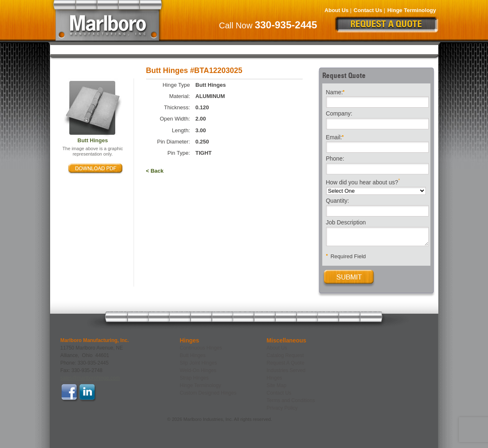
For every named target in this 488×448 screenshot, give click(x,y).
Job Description (346, 223)
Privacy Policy (282, 408)
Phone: (335, 159)
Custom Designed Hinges (393, 49)
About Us (336, 10)
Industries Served (286, 370)
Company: (339, 114)
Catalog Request (285, 355)
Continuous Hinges (91, 49)
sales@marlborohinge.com (90, 378)
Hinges (274, 378)
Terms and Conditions (291, 400)
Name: (335, 92)
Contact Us (368, 10)
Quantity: (338, 201)
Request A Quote (286, 363)
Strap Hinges (324, 49)
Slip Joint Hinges (206, 49)
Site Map (277, 385)
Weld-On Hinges (268, 49)
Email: (335, 137)
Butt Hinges (150, 49)
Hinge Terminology (412, 10)
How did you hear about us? (363, 182)
